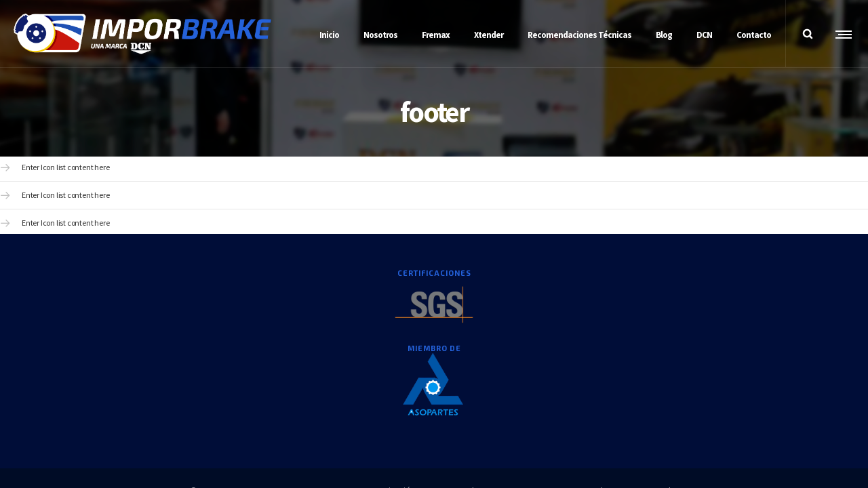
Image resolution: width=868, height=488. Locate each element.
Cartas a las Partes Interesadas (624, 402)
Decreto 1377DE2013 (525, 402)
